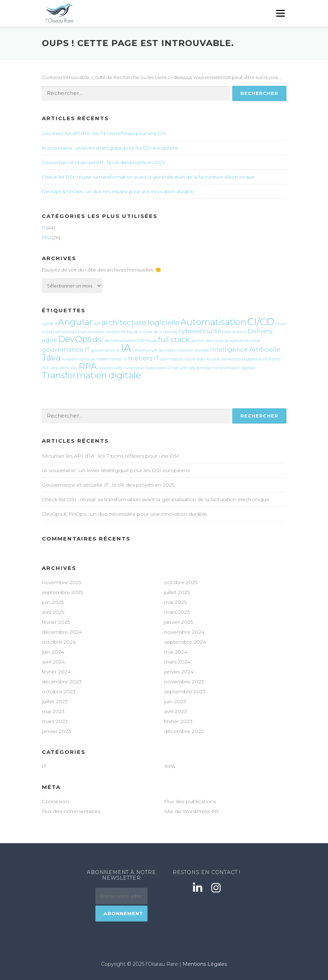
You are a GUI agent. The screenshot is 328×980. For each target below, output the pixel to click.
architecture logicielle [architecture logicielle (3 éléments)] (140, 322)
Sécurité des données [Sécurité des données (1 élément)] (192, 368)
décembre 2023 (62, 682)
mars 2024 (177, 662)
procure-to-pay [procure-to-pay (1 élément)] (64, 368)
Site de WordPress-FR (191, 811)
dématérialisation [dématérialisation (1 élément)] (120, 341)
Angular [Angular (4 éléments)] (76, 322)
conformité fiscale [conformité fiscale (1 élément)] (122, 332)
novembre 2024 (184, 632)
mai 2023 (53, 711)
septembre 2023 (185, 691)
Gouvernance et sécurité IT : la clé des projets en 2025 (103, 162)
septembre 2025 (62, 592)
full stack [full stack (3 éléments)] (174, 339)
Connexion (55, 801)
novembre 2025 (62, 582)
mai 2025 (175, 602)
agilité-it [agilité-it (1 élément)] (49, 324)
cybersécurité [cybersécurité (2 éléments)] (200, 331)
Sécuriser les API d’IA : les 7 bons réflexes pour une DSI (104, 133)
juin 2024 (53, 652)
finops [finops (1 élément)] (151, 341)
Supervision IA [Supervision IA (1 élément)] (158, 368)
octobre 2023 (59, 691)
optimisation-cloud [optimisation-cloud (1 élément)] (177, 359)
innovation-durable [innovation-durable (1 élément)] (192, 350)
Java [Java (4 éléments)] (51, 357)
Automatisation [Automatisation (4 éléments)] (213, 322)
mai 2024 (176, 652)
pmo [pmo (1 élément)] (276, 359)
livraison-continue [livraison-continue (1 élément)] (78, 359)
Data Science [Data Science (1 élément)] (234, 332)
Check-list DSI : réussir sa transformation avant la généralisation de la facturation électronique (148, 177)
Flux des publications (190, 801)
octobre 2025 (181, 582)
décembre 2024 (62, 632)
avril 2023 (176, 711)
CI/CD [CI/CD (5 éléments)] (261, 322)
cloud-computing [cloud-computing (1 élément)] (58, 332)
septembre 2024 (185, 642)
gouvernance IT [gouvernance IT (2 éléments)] (66, 349)
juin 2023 (175, 701)
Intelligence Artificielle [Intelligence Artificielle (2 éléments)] (245, 349)
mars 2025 (177, 612)
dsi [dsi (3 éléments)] (98, 339)
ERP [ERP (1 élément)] (141, 341)
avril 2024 (53, 662)
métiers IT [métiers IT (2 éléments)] (143, 358)
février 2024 (56, 672)
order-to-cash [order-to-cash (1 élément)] (208, 359)
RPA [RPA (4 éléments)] (88, 366)
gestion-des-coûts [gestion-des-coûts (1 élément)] (207, 341)
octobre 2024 (59, 642)
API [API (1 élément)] (97, 324)
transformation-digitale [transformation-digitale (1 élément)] (234, 368)
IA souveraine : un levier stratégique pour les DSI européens (110, 148)
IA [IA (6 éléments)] (126, 348)
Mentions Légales (205, 964)
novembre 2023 (184, 682)
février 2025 (56, 622)
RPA (46, 237)
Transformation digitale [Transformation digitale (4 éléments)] (91, 375)
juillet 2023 (55, 701)
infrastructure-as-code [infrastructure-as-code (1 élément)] (153, 350)
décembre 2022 (184, 731)
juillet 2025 (177, 592)
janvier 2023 (56, 731)
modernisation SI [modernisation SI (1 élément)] (111, 359)
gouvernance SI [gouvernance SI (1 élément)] (105, 350)
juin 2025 (53, 602)
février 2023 (178, 721)
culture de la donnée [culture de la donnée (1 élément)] (158, 332)
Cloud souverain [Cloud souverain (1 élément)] (90, 332)
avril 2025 (53, 612)
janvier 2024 (179, 672)
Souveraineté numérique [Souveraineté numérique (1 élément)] (121, 368)
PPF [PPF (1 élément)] (46, 368)
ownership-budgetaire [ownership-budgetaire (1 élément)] (242, 359)
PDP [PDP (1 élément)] (267, 359)
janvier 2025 (179, 622)
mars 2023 (55, 721)
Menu (280, 13)
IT (44, 228)
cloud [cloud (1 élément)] (281, 324)
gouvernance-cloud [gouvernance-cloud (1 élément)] (242, 341)
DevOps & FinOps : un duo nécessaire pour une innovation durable (118, 191)
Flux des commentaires (71, 811)
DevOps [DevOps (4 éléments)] (75, 339)
